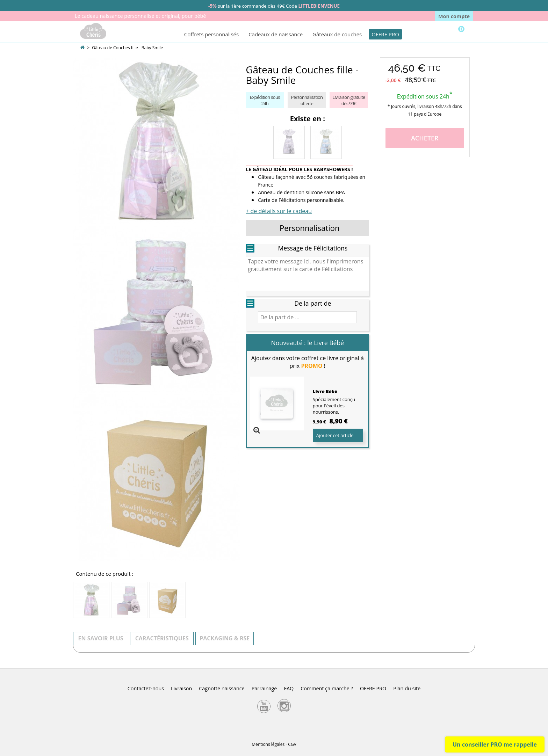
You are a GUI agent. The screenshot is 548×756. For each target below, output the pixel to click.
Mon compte (454, 16)
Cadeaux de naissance (276, 34)
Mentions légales (268, 744)
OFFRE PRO (385, 34)
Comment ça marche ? (327, 688)
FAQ (289, 688)
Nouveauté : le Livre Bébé (308, 343)
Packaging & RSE (225, 638)
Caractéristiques (162, 638)
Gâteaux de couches (337, 34)
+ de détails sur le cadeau (279, 211)
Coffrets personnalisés (211, 34)
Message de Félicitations (313, 248)
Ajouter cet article (335, 435)
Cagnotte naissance (222, 688)
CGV (292, 744)
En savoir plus (101, 638)
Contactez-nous (146, 688)
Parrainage (264, 688)
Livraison (181, 688)
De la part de (313, 303)
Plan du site (407, 688)
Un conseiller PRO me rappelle (495, 744)
